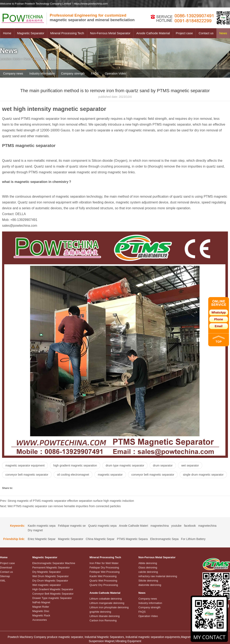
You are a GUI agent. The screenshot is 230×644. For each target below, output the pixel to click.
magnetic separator (110, 475)
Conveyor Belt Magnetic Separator (53, 594)
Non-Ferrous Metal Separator (110, 33)
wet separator (190, 465)
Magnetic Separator (31, 33)
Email (218, 326)
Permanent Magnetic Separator (51, 567)
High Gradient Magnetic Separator (53, 589)
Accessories (40, 620)
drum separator (163, 465)
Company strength (73, 73)
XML (3, 581)
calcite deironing (148, 572)
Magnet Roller (41, 607)
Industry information (42, 73)
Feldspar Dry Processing (104, 567)
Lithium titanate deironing (105, 616)
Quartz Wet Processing (103, 581)
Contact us (206, 33)
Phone (219, 319)
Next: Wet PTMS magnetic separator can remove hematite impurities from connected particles (60, 506)
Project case (184, 33)
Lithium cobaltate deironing (106, 599)
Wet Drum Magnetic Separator (50, 576)
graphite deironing (100, 612)
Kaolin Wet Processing (103, 576)
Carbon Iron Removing (103, 620)
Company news (13, 73)
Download (6, 567)
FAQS (95, 73)
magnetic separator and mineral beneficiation (92, 18)
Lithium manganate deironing (107, 603)
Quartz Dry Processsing (104, 585)
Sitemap (5, 576)
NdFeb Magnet (41, 602)
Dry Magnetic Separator (47, 572)
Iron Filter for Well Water (104, 563)
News (223, 33)
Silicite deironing (148, 581)
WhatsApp (218, 312)
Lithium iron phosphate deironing (109, 607)
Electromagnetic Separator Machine (54, 563)
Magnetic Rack (41, 615)
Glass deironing (148, 567)
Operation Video (115, 73)
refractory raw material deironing (158, 576)
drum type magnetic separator (125, 465)
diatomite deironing (150, 585)
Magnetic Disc (41, 611)
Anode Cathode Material (153, 33)
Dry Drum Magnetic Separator (50, 581)
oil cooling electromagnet (73, 475)
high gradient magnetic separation (75, 465)
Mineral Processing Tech (67, 33)
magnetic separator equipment (25, 465)
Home (7, 33)
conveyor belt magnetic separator (27, 475)
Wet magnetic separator (47, 585)
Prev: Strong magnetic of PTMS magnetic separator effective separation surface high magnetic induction (67, 501)
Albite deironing (148, 563)
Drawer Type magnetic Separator (52, 598)
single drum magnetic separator (203, 475)
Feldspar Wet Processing (105, 572)
